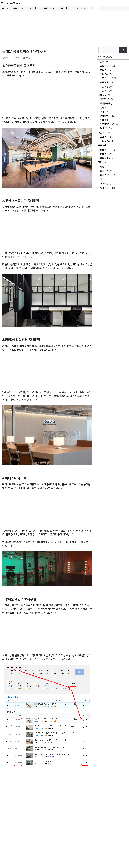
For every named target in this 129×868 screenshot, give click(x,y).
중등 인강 (104, 154)
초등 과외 (104, 91)
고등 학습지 (105, 141)
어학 (102, 112)
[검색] (123, 50)
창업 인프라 (105, 175)
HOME (5, 8)
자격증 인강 (105, 99)
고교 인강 (104, 137)
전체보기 (102, 57)
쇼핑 (100, 179)
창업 (95, 8)
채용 (102, 120)
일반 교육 (102, 95)
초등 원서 (104, 74)
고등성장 (66, 8)
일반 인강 (104, 128)
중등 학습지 (105, 150)
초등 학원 (104, 87)
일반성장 (81, 8)
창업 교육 (104, 171)
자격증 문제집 (106, 103)
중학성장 (50, 8)
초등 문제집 (105, 82)
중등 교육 (102, 145)
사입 (102, 167)
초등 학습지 (105, 66)
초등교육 (102, 62)
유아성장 (35, 8)
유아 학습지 (105, 188)
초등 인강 (104, 70)
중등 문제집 (105, 158)
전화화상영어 (106, 116)
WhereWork (11, 3)
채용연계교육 (106, 124)
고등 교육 (102, 133)
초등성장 (19, 8)
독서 (102, 108)
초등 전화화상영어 (108, 78)
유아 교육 (102, 184)
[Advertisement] (64, 28)
